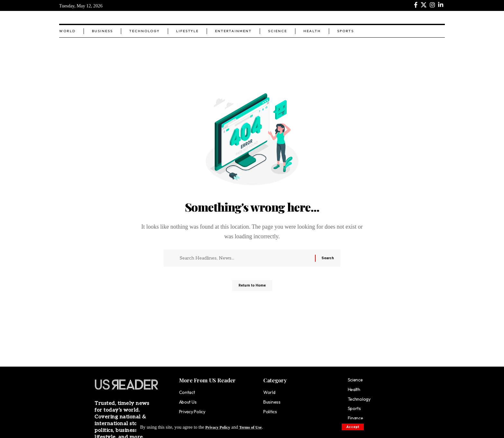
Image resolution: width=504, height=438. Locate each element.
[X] (424, 5)
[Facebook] (416, 5)
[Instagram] (432, 5)
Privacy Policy (220, 427)
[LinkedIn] (441, 5)
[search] (440, 17)
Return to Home (252, 288)
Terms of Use (256, 427)
